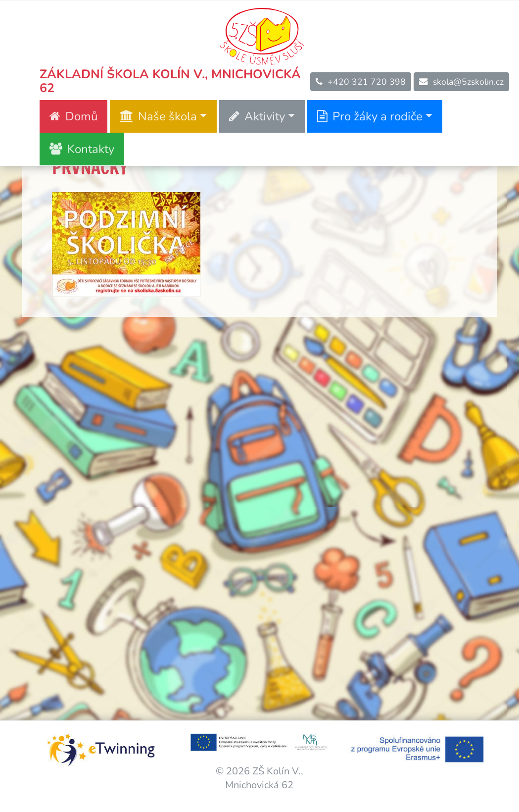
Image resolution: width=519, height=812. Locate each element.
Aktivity (257, 116)
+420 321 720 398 (361, 82)
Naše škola (158, 116)
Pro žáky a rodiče (370, 116)
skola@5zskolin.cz (461, 82)
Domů (73, 116)
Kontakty (82, 149)
